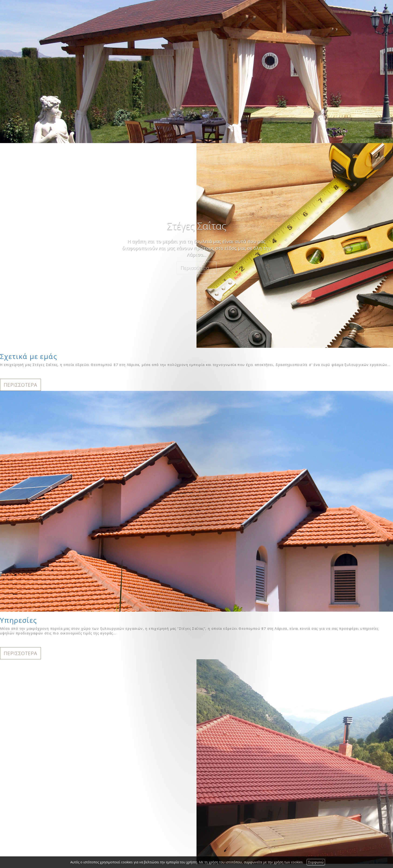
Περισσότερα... (196, 268)
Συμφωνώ (316, 862)
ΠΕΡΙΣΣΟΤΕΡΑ (20, 385)
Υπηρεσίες (19, 620)
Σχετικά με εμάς (29, 356)
